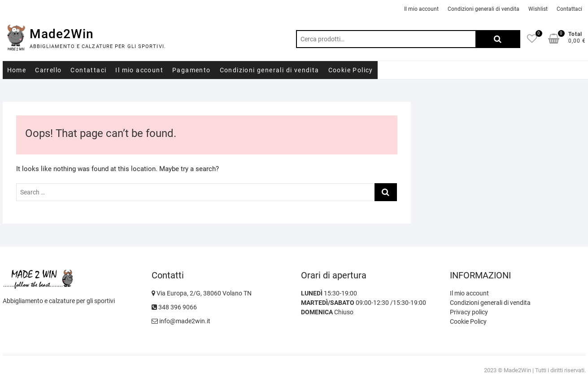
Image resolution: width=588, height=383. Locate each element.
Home (17, 70)
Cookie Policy (351, 70)
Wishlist (538, 9)
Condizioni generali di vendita (483, 9)
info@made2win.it (181, 321)
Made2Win (62, 34)
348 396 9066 (174, 307)
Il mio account (421, 9)
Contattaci (569, 9)
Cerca (498, 39)
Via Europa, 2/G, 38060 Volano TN (202, 293)
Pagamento (192, 70)
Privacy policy (469, 312)
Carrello (48, 70)
